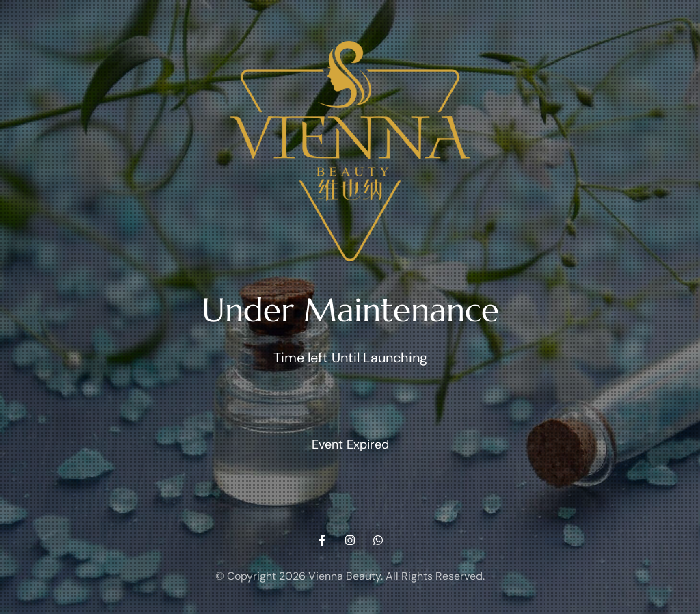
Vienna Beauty (345, 576)
